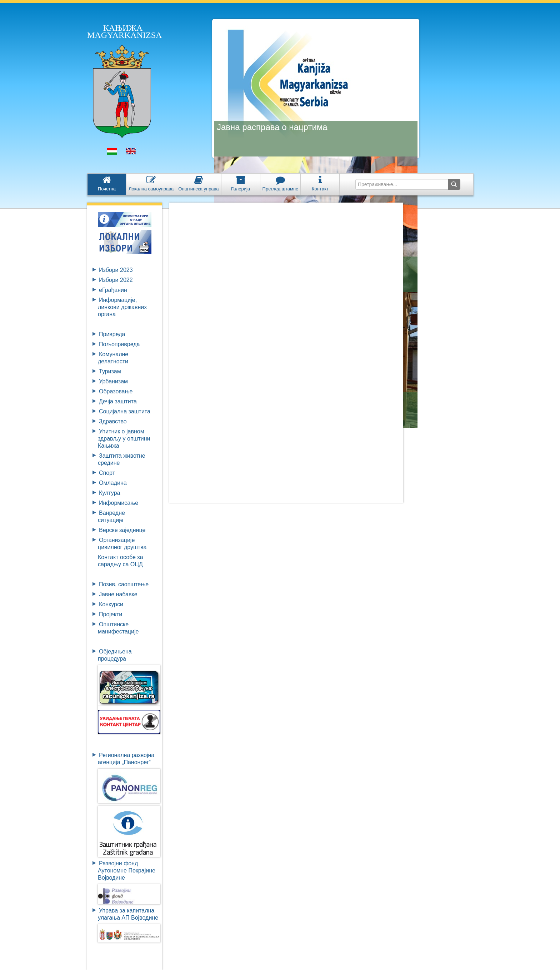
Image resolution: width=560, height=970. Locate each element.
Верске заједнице (122, 530)
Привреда (112, 334)
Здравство (113, 421)
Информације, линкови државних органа (122, 307)
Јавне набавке (118, 594)
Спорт (107, 473)
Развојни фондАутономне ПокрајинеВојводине (127, 870)
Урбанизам (113, 381)
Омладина (113, 483)
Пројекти (111, 614)
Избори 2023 (116, 270)
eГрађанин (113, 290)
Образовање (116, 391)
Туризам (110, 371)
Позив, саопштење (124, 584)
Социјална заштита (125, 411)
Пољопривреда (119, 344)
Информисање (119, 503)
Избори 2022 (116, 280)
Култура (109, 493)
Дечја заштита (118, 401)
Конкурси (111, 604)
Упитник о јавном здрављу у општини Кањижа (124, 439)
